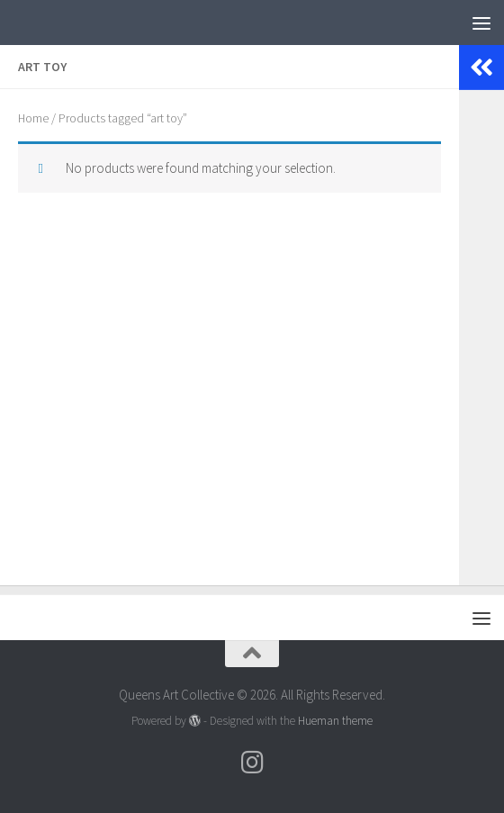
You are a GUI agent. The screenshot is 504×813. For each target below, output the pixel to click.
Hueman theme (335, 721)
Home (33, 118)
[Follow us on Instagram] (252, 763)
